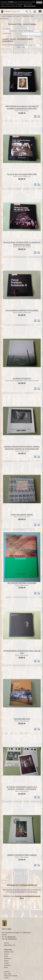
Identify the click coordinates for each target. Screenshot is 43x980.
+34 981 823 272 (10, 937)
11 (25, 51)
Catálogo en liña (11, 16)
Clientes (6, 961)
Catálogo (5, 39)
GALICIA (18, 16)
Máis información (30, 6)
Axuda (6, 967)
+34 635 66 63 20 (11, 939)
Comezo (3, 16)
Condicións (7, 965)
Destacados (8, 959)
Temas (6, 956)
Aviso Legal (7, 974)
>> (29, 51)
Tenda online (8, 950)
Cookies (6, 978)
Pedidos (6, 963)
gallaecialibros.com (10, 945)
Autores (6, 954)
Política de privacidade (11, 976)
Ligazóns (7, 972)
